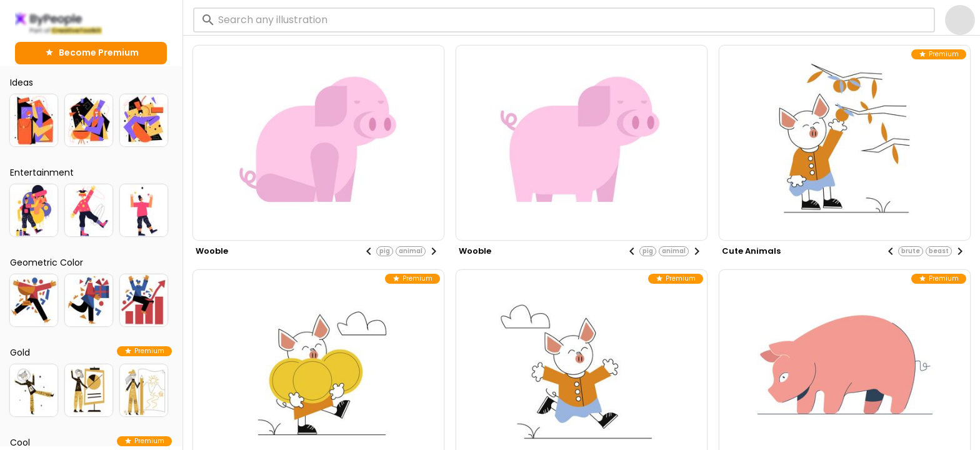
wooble (212, 251)
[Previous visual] (369, 251)
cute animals (751, 251)
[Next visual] (434, 251)
